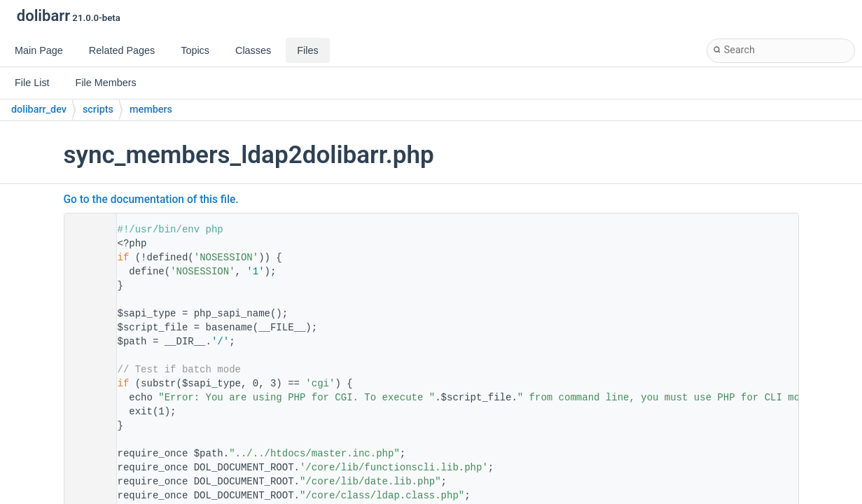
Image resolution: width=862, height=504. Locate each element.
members (151, 110)
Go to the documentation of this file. (151, 199)
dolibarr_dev (39, 110)
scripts (98, 110)
